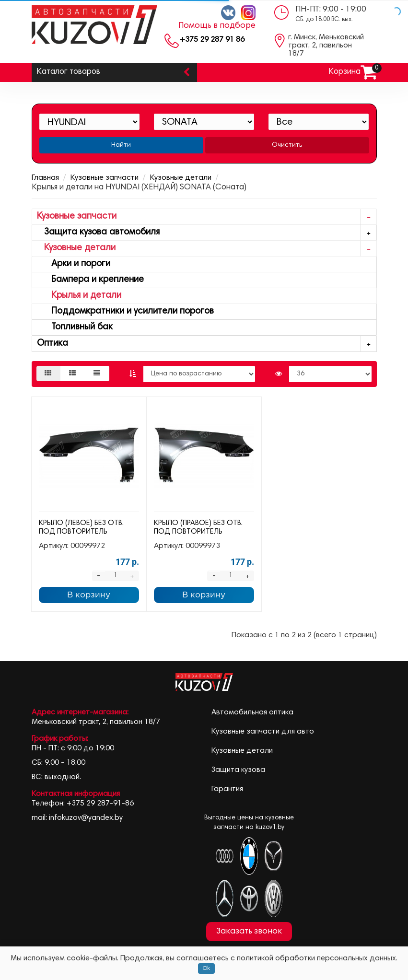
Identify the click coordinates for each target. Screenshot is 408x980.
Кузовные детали (181, 178)
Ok (206, 968)
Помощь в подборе (217, 26)
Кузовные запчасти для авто (263, 732)
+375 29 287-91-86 (100, 804)
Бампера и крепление (90, 280)
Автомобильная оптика (252, 712)
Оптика (207, 344)
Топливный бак (75, 327)
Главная (45, 178)
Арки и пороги (74, 264)
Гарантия (227, 789)
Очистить (287, 145)
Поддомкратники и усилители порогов (125, 311)
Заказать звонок (249, 932)
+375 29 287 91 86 (212, 40)
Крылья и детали (79, 296)
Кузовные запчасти (105, 178)
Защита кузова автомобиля (207, 233)
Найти (121, 145)
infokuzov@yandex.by (86, 818)
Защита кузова (238, 770)
